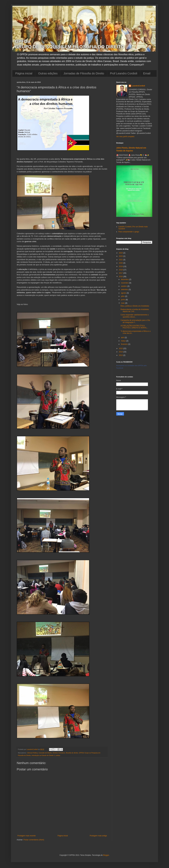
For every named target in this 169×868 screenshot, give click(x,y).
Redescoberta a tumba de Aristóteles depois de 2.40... (135, 310)
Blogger (106, 855)
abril (123, 338)
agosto (124, 293)
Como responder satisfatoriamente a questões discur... (135, 316)
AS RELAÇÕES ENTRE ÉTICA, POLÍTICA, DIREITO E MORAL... (134, 327)
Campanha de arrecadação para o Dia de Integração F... (135, 321)
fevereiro (125, 344)
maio (123, 303)
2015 (121, 348)
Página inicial (24, 73)
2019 (121, 266)
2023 (121, 256)
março (124, 341)
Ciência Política (32, 753)
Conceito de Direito (45, 753)
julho (123, 296)
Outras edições (48, 73)
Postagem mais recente (27, 836)
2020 (121, 263)
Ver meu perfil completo (125, 137)
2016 (121, 277)
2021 (121, 260)
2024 (121, 253)
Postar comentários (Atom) (34, 840)
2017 (121, 273)
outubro (124, 286)
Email (147, 73)
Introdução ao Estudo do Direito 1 (43, 755)
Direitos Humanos (59, 753)
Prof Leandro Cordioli (124, 73)
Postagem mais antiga (98, 836)
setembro (125, 290)
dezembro (125, 279)
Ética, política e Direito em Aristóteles (135, 306)
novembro (125, 283)
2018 (121, 270)
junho (123, 300)
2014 (121, 352)
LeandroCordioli (138, 86)
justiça (58, 755)
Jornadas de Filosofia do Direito (84, 73)
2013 (121, 355)
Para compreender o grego (129, 232)
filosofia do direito (72, 753)
